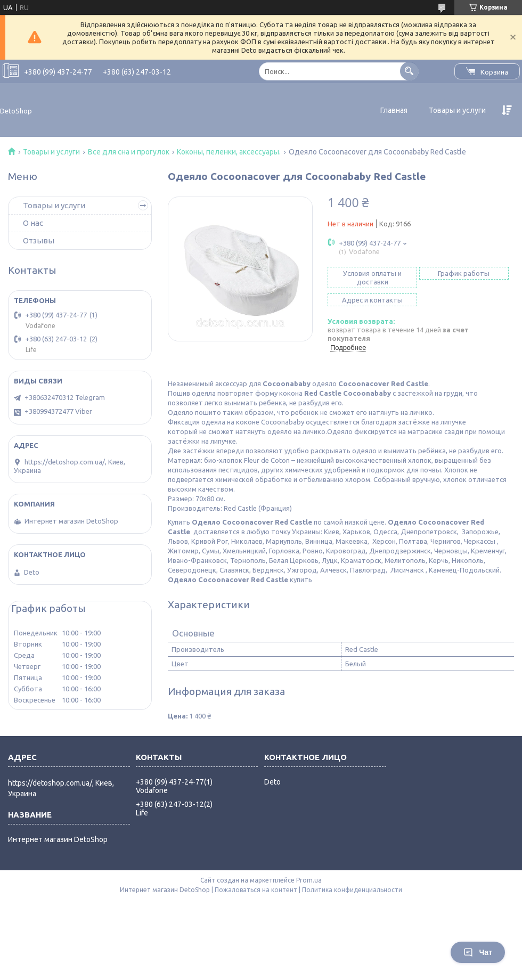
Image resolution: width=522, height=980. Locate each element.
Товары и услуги (457, 110)
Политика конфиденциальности (352, 890)
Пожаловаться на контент (256, 890)
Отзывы (39, 240)
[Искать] (409, 71)
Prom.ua (309, 880)
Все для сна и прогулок (129, 152)
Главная (394, 110)
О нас (33, 223)
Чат (478, 952)
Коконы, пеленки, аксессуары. (229, 152)
